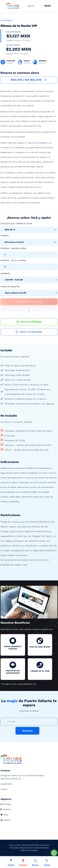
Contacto (4, 789)
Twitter (5, 815)
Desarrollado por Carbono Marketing (34, 848)
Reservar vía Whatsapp (29, 322)
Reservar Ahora (29, 302)
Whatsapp (6, 804)
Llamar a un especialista (29, 332)
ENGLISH (31, 6)
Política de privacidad (29, 850)
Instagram (6, 820)
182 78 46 (6, 784)
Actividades (6, 20)
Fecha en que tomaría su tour (16, 224)
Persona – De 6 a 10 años (13, 261)
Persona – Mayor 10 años (13, 249)
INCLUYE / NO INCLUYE (29, 80)
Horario (5, 236)
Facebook (6, 810)
